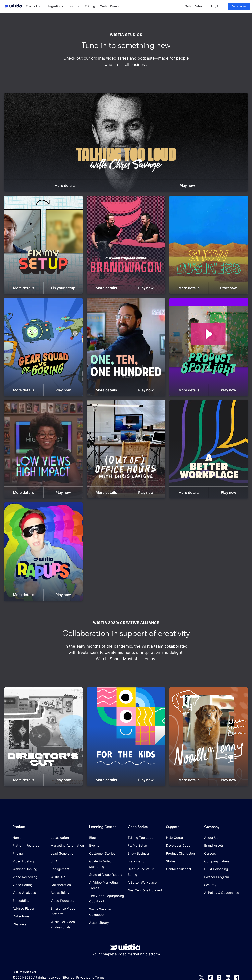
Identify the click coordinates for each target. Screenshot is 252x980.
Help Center (175, 838)
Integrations (54, 6)
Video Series (138, 827)
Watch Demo (109, 6)
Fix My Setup (137, 845)
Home (17, 838)
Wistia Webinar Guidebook (100, 912)
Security (210, 885)
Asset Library (99, 923)
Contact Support (179, 869)
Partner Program (217, 877)
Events (94, 845)
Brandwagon (137, 861)
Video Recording (25, 877)
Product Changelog (180, 853)
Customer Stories (102, 853)
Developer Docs (178, 845)
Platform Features (26, 845)
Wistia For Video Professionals (63, 925)
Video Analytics (24, 893)
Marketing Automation (67, 845)
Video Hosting (23, 861)
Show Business (139, 853)
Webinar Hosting (25, 869)
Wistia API (58, 877)
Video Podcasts (62, 901)
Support (172, 827)
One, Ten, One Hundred (145, 890)
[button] (33, 6)
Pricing (90, 6)
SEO (54, 861)
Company (212, 827)
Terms (100, 977)
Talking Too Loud (140, 838)
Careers (210, 853)
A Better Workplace (142, 882)
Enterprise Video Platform (63, 911)
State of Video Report (106, 875)
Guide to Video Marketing (100, 864)
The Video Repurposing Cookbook (107, 899)
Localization (60, 838)
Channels (19, 924)
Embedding (21, 901)
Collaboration (61, 885)
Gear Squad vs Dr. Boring (141, 872)
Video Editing (23, 885)
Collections (21, 916)
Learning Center (102, 827)
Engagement (60, 869)
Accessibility (60, 893)
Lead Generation (63, 853)
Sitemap (68, 977)
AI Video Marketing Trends (103, 885)
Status (171, 861)
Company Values (217, 861)
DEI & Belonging (216, 869)
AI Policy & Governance (222, 893)
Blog (93, 838)
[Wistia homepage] (12, 6)
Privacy (82, 977)
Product (19, 827)
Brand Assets (214, 845)
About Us (211, 838)
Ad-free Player (23, 908)
